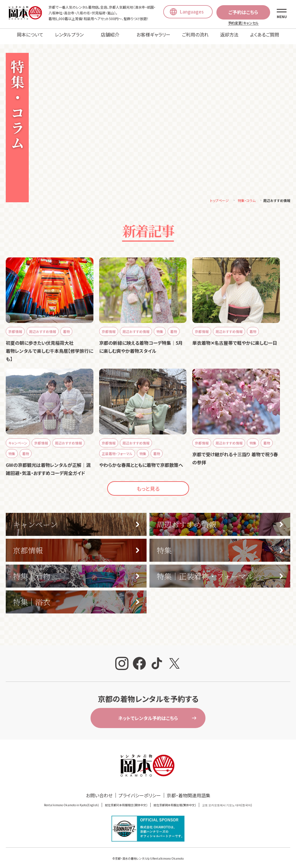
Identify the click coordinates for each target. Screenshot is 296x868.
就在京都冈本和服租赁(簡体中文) (126, 801)
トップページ (219, 196)
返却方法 (229, 34)
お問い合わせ (99, 791)
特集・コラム (247, 196)
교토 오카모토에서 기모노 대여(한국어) (227, 801)
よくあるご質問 (265, 34)
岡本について (30, 34)
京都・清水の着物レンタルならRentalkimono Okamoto (149, 854)
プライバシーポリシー (140, 791)
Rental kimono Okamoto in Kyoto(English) (71, 801)
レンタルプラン (69, 34)
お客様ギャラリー (153, 34)
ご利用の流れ (195, 34)
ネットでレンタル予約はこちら (148, 714)
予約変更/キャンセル (243, 23)
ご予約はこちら (243, 12)
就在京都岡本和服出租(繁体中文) (175, 801)
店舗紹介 (110, 34)
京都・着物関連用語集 (189, 791)
